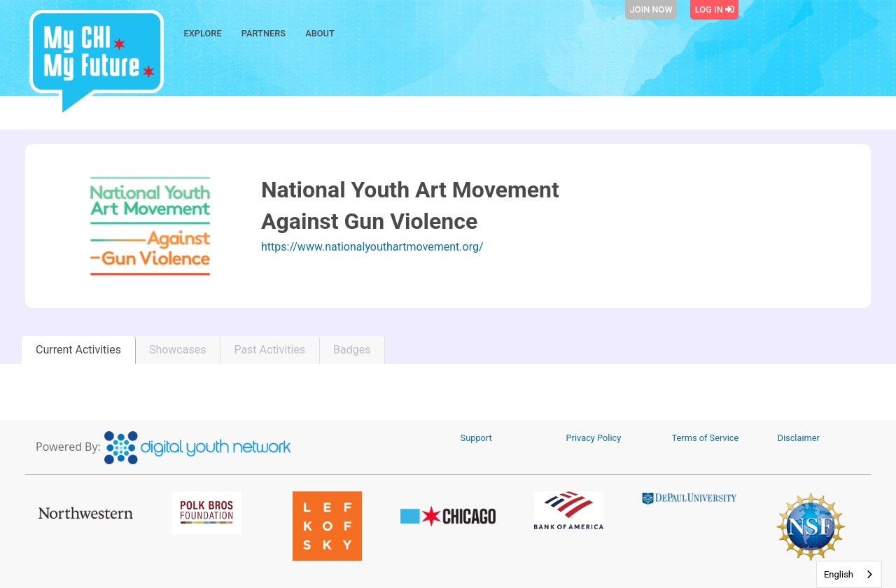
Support (476, 438)
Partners (264, 33)
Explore (203, 33)
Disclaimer (799, 438)
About (320, 33)
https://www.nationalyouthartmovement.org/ (372, 247)
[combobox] (849, 574)
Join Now (651, 9)
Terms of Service (706, 438)
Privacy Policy (594, 438)
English (839, 574)
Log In (715, 9)
